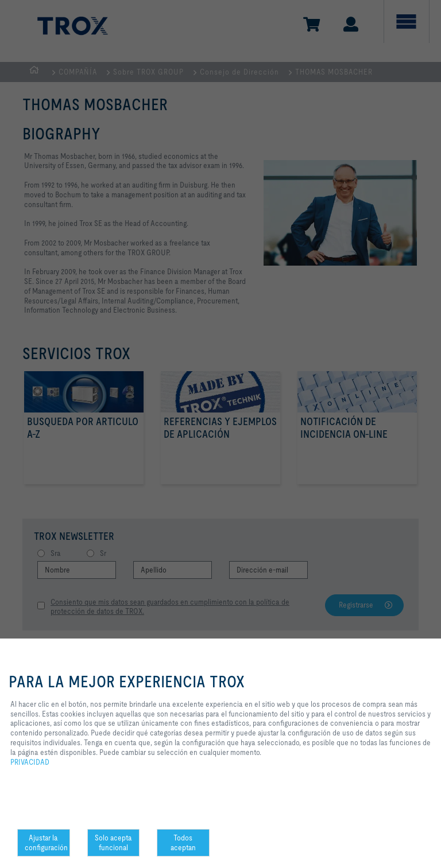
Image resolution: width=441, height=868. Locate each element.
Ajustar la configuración (46, 842)
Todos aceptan (183, 842)
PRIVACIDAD (30, 762)
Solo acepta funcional (113, 842)
